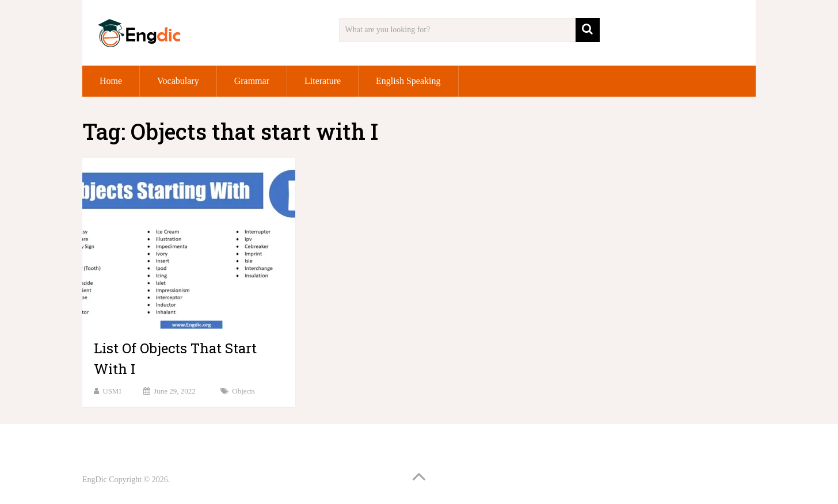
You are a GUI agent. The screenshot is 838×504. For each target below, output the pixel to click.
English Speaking (408, 81)
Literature (323, 81)
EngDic (95, 480)
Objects (243, 391)
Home (111, 81)
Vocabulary (178, 81)
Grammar (252, 81)
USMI (112, 391)
